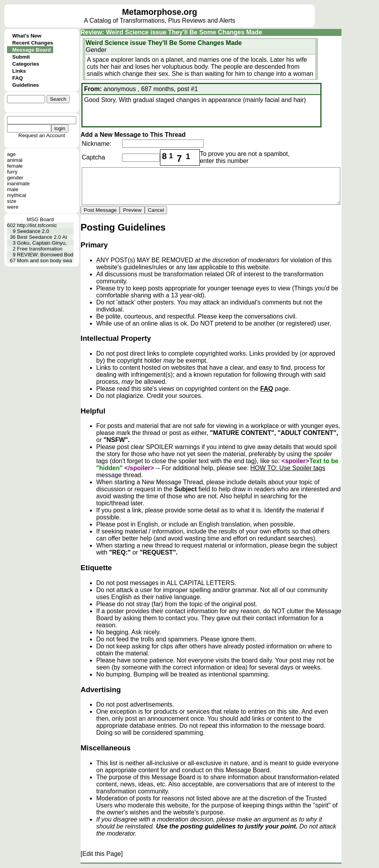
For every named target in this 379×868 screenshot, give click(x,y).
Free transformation (40, 249)
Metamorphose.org (160, 12)
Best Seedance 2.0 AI (42, 237)
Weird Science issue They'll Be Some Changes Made (164, 43)
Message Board (31, 50)
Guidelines (25, 85)
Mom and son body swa (44, 260)
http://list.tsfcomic (37, 225)
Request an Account (42, 135)
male (13, 189)
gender (15, 178)
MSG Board (40, 219)
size (12, 201)
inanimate (18, 183)
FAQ (17, 78)
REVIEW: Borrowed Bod (45, 255)
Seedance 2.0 (33, 231)
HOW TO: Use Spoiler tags (288, 468)
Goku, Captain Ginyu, (42, 243)
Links (19, 71)
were (13, 207)
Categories (26, 64)
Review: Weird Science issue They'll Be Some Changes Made (171, 32)
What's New (27, 36)
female (15, 166)
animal (15, 160)
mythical (17, 195)
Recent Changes (32, 43)
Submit (21, 57)
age (11, 154)
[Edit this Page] (102, 854)
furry (12, 172)
